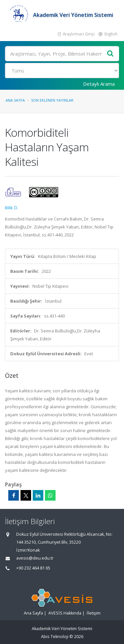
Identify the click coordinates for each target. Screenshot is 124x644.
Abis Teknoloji (55, 637)
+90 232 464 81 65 (33, 568)
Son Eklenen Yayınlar (52, 100)
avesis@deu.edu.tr (35, 558)
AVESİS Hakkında (65, 613)
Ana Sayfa (15, 100)
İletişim (94, 613)
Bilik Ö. (12, 208)
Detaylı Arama (99, 84)
